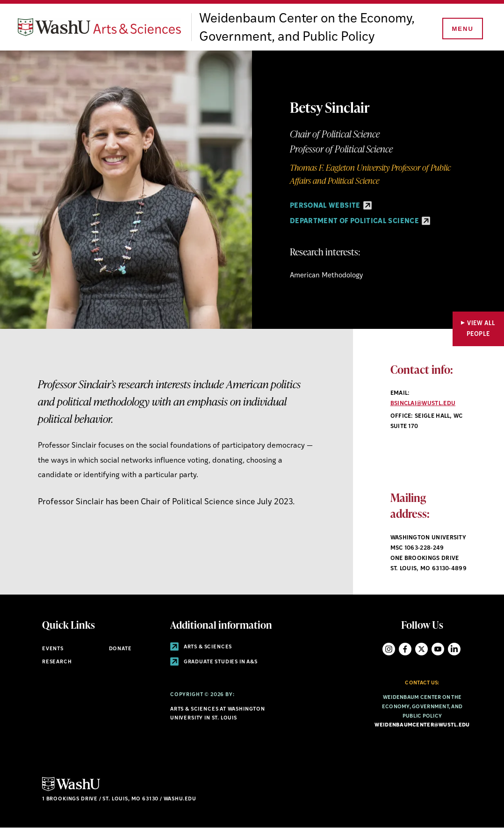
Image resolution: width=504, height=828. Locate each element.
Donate (120, 649)
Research (57, 662)
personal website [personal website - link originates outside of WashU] (331, 206)
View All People (481, 329)
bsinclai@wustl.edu (423, 404)
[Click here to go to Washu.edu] (71, 790)
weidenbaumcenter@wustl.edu (422, 725)
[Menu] (462, 29)
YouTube (438, 649)
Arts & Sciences (201, 647)
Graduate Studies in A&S (214, 662)
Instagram (389, 649)
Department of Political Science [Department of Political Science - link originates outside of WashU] (360, 222)
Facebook (405, 649)
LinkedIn (454, 649)
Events (53, 649)
